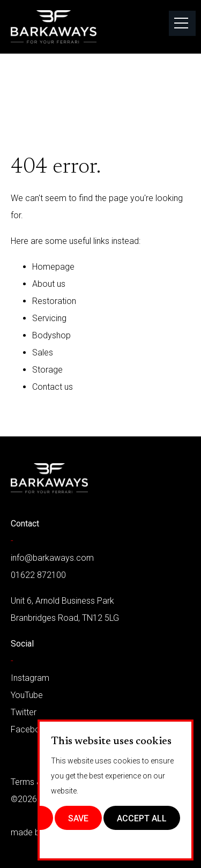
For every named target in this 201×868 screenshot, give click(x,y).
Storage (47, 370)
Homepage (53, 267)
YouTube (27, 695)
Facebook (30, 729)
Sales (43, 353)
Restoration (54, 301)
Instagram (30, 678)
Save (78, 818)
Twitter (24, 712)
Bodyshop (51, 335)
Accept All (142, 818)
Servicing (49, 318)
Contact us (53, 387)
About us (49, 284)
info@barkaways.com (52, 558)
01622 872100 (38, 575)
